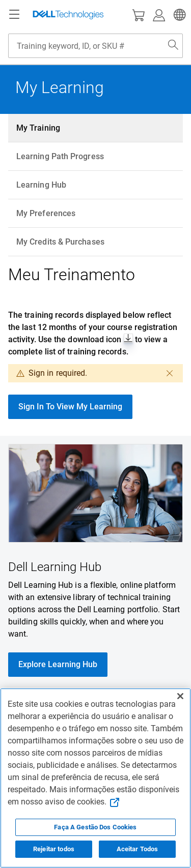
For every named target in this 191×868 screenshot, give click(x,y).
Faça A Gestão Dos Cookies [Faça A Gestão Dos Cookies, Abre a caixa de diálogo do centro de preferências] (95, 827)
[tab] (95, 128)
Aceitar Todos (138, 849)
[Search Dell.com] (173, 46)
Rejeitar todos (54, 849)
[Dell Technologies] (68, 15)
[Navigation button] (14, 15)
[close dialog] (145, 373)
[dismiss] (170, 373)
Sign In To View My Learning (70, 407)
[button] (178, 15)
